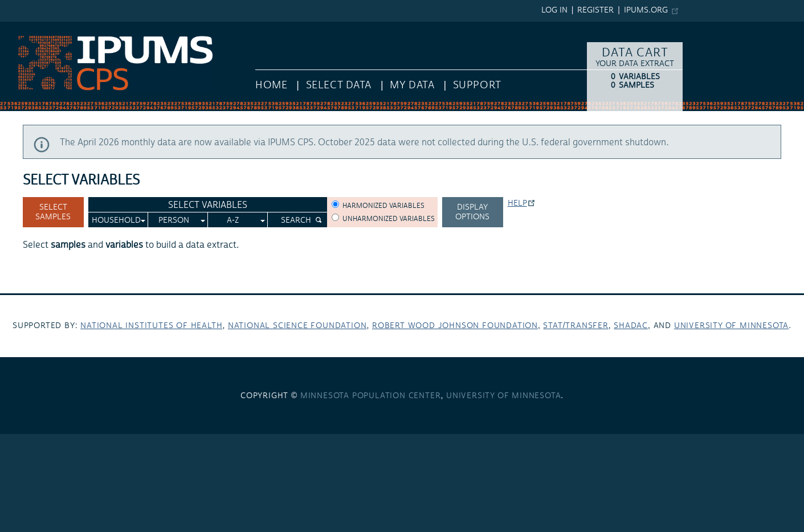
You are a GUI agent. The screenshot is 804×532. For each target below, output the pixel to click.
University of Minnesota (731, 326)
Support (477, 85)
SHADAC (631, 326)
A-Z (233, 220)
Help (517, 203)
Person (174, 220)
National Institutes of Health (151, 326)
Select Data (339, 85)
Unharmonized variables (389, 219)
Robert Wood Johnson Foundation (455, 326)
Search (296, 220)
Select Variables (208, 205)
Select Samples (53, 212)
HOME (271, 85)
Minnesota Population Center (371, 396)
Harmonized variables (383, 206)
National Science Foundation (297, 326)
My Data (412, 85)
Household (116, 220)
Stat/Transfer (576, 326)
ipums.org (646, 10)
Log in (554, 10)
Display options (472, 212)
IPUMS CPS (23, 27)
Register (595, 10)
